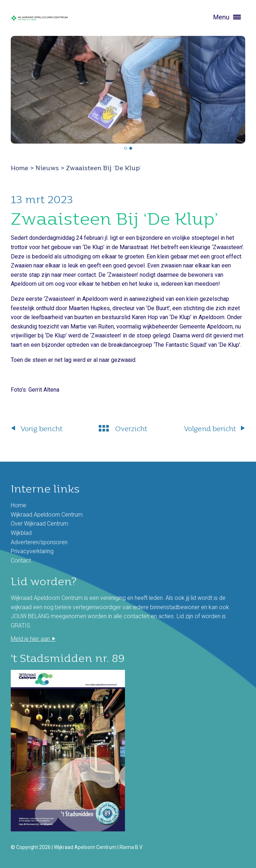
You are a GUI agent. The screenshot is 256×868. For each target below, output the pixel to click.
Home (20, 168)
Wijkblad (21, 533)
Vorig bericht (41, 428)
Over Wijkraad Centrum (39, 524)
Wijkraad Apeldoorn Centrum (47, 515)
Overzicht (131, 428)
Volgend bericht (210, 428)
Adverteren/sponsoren (39, 542)
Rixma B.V (131, 847)
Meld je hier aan (30, 639)
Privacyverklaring (32, 551)
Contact (21, 561)
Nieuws (47, 168)
